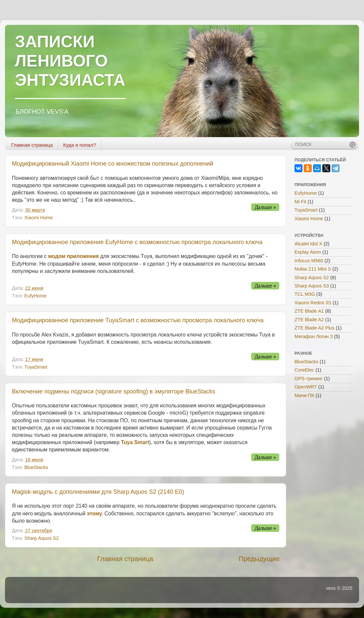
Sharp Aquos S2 (41, 538)
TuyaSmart (36, 367)
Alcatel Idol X (308, 244)
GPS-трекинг (309, 379)
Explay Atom (308, 252)
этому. (95, 514)
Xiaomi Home (38, 218)
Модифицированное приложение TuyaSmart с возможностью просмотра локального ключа (138, 320)
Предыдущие (259, 559)
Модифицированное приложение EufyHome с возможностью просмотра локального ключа (137, 242)
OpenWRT (306, 387)
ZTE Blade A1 (309, 311)
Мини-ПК (304, 395)
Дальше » (265, 207)
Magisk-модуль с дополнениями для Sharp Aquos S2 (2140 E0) (98, 492)
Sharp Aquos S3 (312, 286)
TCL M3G (305, 294)
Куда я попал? (80, 145)
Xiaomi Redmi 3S (313, 303)
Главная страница (32, 145)
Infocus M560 (309, 261)
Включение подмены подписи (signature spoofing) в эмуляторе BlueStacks (114, 391)
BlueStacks (36, 467)
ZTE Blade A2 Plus (315, 328)
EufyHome (35, 296)
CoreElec (304, 370)
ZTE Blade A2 (309, 320)
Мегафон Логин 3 (314, 336)
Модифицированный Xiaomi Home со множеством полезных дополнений (113, 164)
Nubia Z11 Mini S (313, 269)
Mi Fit (300, 202)
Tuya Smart (135, 442)
